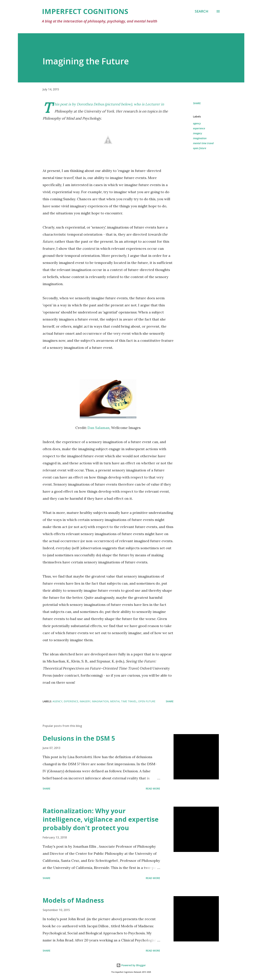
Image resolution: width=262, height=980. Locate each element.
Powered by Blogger (131, 965)
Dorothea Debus (90, 104)
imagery (198, 133)
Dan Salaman (99, 428)
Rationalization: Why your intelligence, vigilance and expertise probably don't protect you (101, 819)
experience (199, 128)
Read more (153, 789)
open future (200, 148)
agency (197, 123)
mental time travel (203, 143)
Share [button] (197, 103)
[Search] (201, 11)
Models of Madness (73, 900)
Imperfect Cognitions (85, 11)
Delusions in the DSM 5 (79, 738)
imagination (200, 138)
